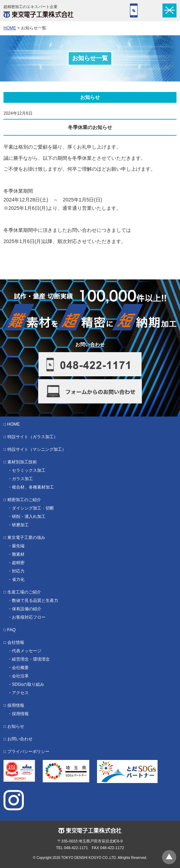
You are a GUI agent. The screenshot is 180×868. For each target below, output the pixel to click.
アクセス (20, 693)
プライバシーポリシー (28, 752)
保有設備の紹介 (27, 609)
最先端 (18, 546)
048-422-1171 (134, 10)
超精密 (18, 563)
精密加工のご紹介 (24, 500)
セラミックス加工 (29, 470)
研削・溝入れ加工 (29, 517)
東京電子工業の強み (26, 538)
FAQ (12, 630)
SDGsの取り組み (28, 684)
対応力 (18, 571)
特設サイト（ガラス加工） (33, 437)
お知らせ (16, 726)
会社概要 (20, 668)
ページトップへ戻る (169, 857)
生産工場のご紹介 (24, 592)
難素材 (18, 554)
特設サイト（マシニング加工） (37, 449)
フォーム (151, 10)
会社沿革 (20, 676)
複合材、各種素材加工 (33, 487)
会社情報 (16, 642)
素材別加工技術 (22, 462)
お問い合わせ (20, 739)
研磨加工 (20, 525)
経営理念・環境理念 (31, 659)
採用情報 (16, 705)
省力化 (18, 579)
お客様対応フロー (29, 617)
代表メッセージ (27, 651)
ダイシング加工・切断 (33, 508)
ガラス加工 (22, 479)
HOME (10, 28)
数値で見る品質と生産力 (35, 600)
